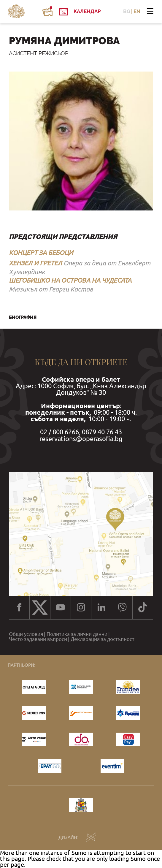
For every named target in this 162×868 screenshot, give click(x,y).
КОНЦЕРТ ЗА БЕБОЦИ (41, 253)
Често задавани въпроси (38, 639)
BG (127, 11)
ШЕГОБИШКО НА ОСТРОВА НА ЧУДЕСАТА (70, 280)
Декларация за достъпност (103, 639)
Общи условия (26, 634)
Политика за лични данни (77, 634)
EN (137, 11)
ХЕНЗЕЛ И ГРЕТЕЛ (35, 263)
